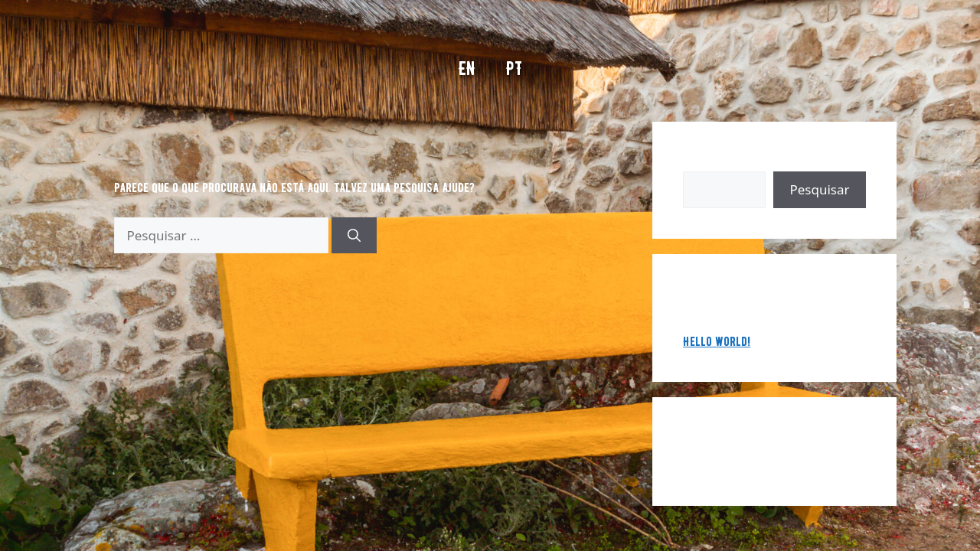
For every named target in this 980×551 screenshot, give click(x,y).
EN (467, 68)
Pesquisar (709, 161)
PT (514, 68)
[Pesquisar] (354, 236)
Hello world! (717, 341)
